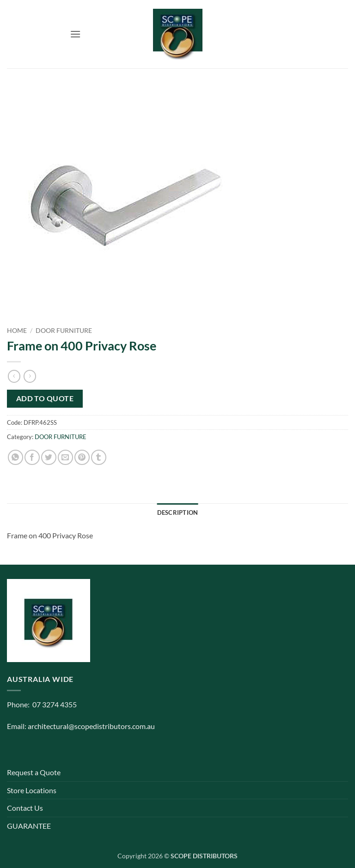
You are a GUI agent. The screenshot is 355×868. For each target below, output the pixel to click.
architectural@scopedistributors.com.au (91, 726)
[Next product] (14, 376)
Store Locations (32, 790)
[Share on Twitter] (49, 457)
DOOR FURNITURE (64, 331)
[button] (75, 34)
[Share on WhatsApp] (15, 457)
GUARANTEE (29, 826)
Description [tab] (178, 512)
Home (17, 331)
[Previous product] (30, 376)
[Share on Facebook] (32, 457)
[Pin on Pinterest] (82, 457)
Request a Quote (34, 772)
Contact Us (25, 808)
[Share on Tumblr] (99, 457)
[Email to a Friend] (65, 457)
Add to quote (45, 398)
